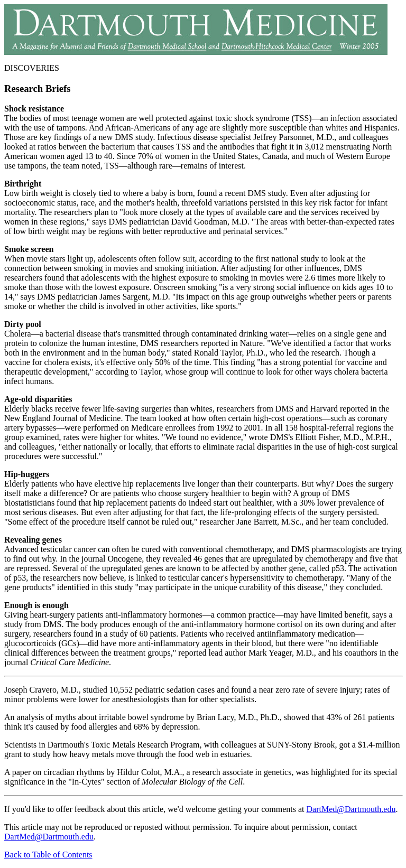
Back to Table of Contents (48, 855)
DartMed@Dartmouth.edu (351, 809)
